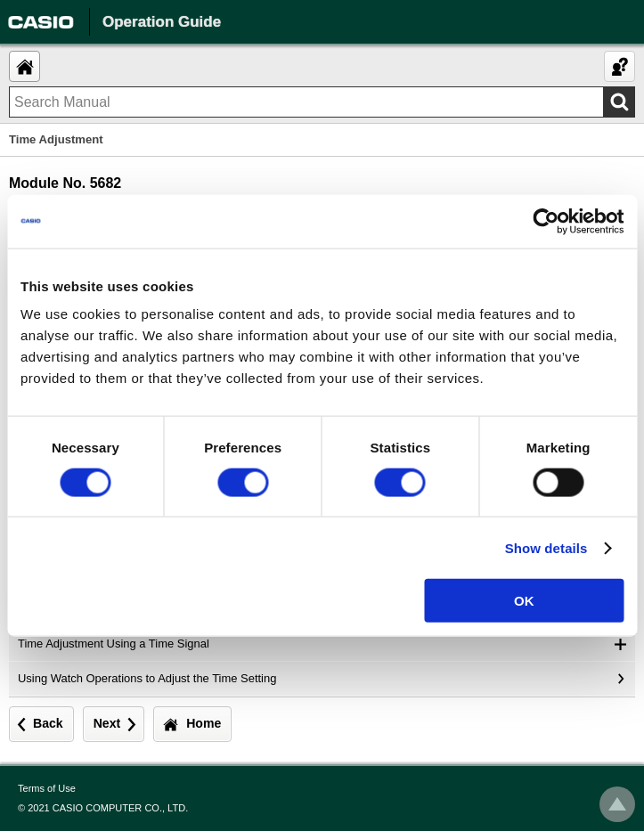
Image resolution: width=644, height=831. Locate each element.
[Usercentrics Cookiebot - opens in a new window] (546, 221)
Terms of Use (47, 788)
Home (204, 723)
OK (524, 601)
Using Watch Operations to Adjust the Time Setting (147, 678)
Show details (546, 547)
